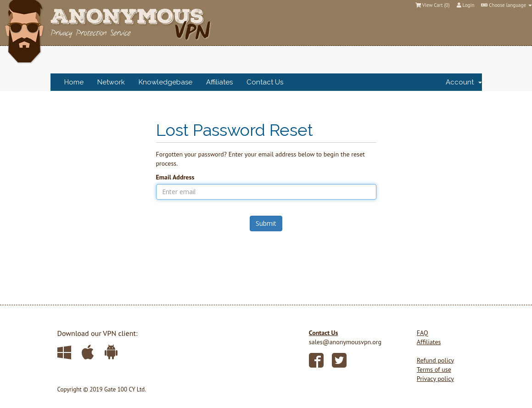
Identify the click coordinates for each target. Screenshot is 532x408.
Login (466, 5)
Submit (266, 223)
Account (464, 82)
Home (74, 82)
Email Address (175, 177)
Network (111, 82)
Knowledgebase (165, 82)
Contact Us (265, 82)
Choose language (507, 5)
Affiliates (219, 82)
